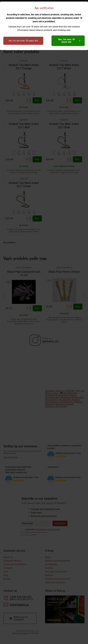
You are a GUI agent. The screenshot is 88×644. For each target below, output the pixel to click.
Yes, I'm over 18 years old (66, 41)
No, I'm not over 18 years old (23, 41)
